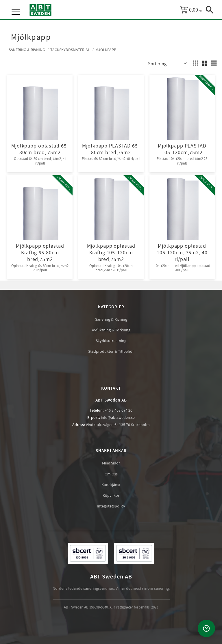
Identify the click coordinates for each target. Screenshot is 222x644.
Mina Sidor (111, 463)
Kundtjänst (111, 485)
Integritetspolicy (111, 506)
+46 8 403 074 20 (119, 410)
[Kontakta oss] (206, 628)
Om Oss (111, 474)
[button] (17, 6)
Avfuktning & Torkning (111, 330)
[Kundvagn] (191, 10)
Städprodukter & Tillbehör (111, 352)
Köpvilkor (111, 496)
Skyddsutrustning (111, 341)
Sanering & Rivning (111, 320)
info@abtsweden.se (118, 418)
